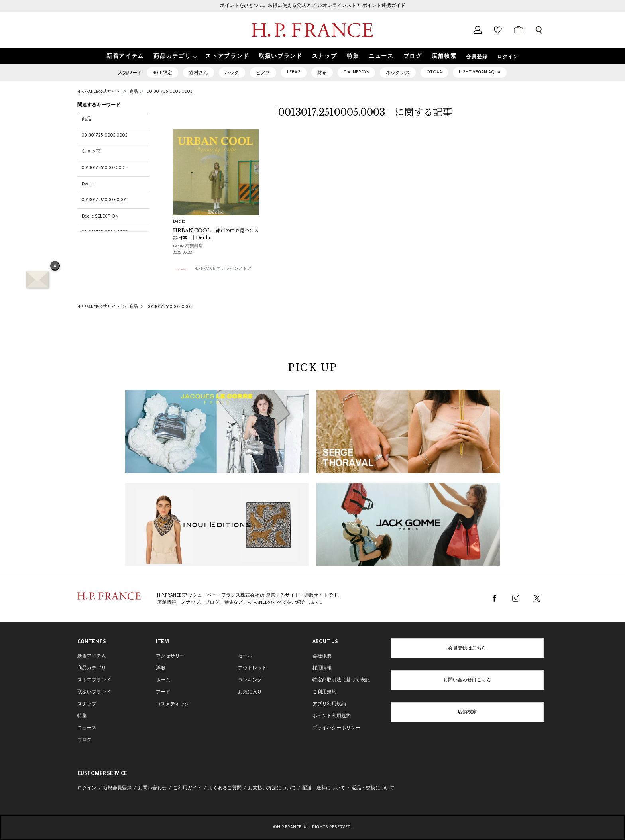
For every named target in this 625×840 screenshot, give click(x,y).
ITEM (162, 642)
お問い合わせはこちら (467, 681)
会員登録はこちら (467, 649)
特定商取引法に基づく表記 (341, 681)
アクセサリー (170, 657)
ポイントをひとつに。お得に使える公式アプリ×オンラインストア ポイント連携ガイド (313, 6)
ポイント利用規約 (332, 716)
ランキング (250, 681)
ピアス (263, 73)
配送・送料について (324, 789)
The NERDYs (356, 73)
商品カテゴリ (92, 669)
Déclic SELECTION (100, 217)
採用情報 (322, 669)
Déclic (88, 184)
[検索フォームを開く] (539, 30)
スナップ (87, 705)
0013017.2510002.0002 (105, 136)
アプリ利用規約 (329, 705)
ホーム (163, 681)
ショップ (91, 152)
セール (245, 657)
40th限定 (162, 73)
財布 (322, 73)
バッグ (232, 73)
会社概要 (322, 657)
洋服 (161, 669)
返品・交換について (373, 789)
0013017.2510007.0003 (104, 168)
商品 (86, 120)
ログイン (508, 57)
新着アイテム (92, 657)
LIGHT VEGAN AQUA (480, 73)
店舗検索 (467, 712)
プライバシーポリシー (336, 728)
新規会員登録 (117, 789)
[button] (175, 56)
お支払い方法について (272, 789)
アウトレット (252, 669)
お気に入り (250, 693)
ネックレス (398, 73)
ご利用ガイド (187, 789)
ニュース (87, 728)
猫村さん (199, 73)
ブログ (85, 740)
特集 (82, 716)
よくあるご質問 (225, 789)
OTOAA (434, 73)
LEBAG (294, 73)
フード (163, 693)
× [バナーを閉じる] (55, 267)
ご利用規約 (324, 693)
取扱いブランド (94, 693)
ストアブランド (94, 681)
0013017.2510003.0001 (104, 200)
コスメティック (173, 705)
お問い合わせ (152, 789)
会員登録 (477, 57)
